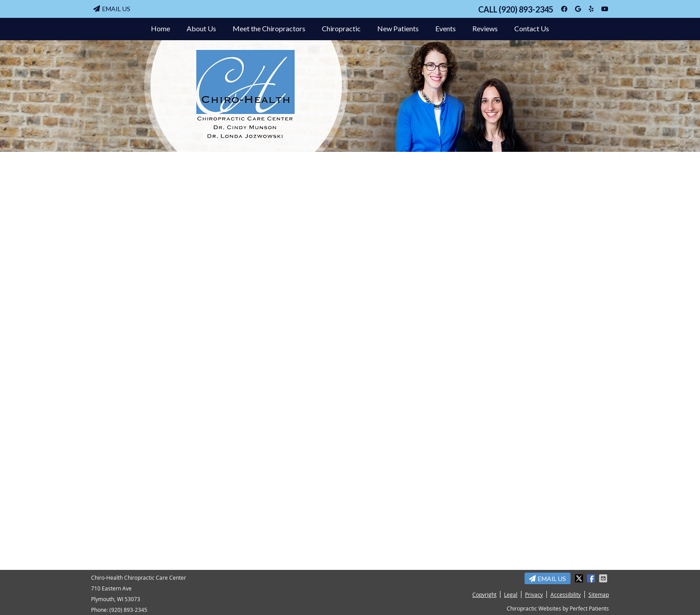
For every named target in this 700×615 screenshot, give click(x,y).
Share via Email (604, 578)
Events (446, 28)
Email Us (112, 9)
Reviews (485, 28)
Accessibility (566, 594)
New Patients (398, 28)
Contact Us (532, 28)
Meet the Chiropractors (269, 28)
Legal (511, 594)
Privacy (534, 594)
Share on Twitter (580, 578)
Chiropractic (341, 28)
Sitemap (599, 594)
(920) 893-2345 (526, 9)
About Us (201, 28)
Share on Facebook (592, 578)
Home (160, 28)
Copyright (484, 594)
